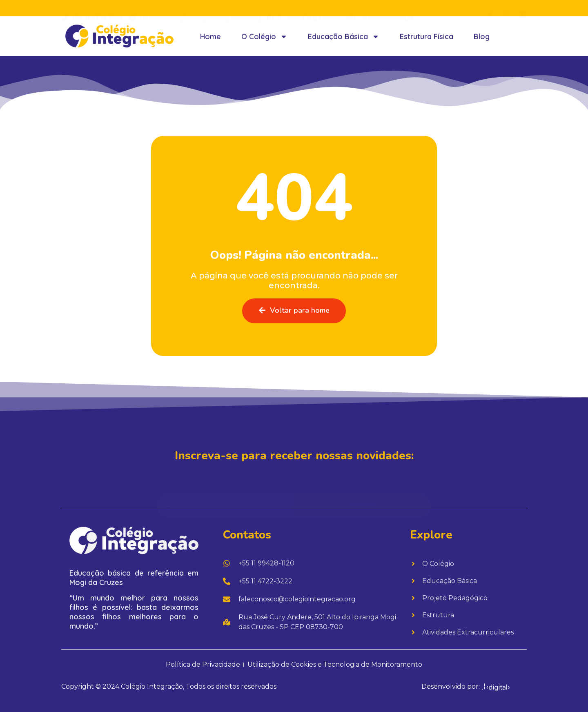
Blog (482, 41)
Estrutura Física (427, 41)
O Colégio (264, 42)
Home (210, 41)
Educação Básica (344, 42)
